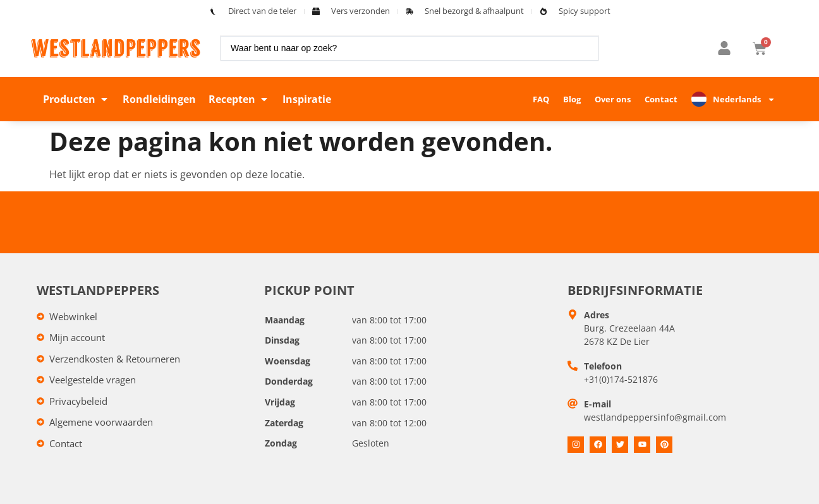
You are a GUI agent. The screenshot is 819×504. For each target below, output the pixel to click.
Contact (661, 99)
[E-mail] (573, 404)
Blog (572, 99)
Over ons (613, 99)
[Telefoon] (573, 366)
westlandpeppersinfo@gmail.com (655, 417)
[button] (76, 99)
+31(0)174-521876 (621, 379)
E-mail (598, 404)
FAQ (541, 99)
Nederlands (744, 99)
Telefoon (603, 366)
